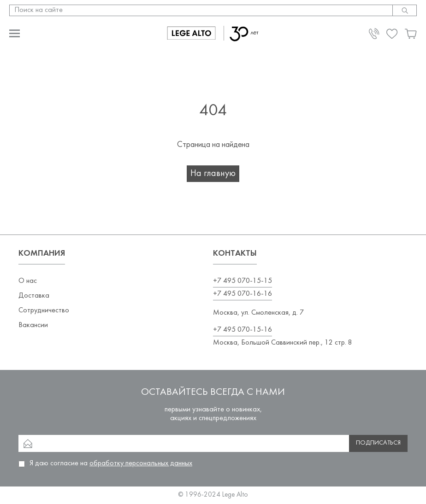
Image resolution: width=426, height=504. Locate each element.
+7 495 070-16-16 (243, 294)
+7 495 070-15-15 (243, 281)
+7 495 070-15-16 (243, 330)
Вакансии (33, 325)
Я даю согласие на (111, 463)
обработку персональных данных (141, 463)
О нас (28, 281)
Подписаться (378, 443)
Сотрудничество (44, 311)
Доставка (34, 296)
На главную (213, 174)
